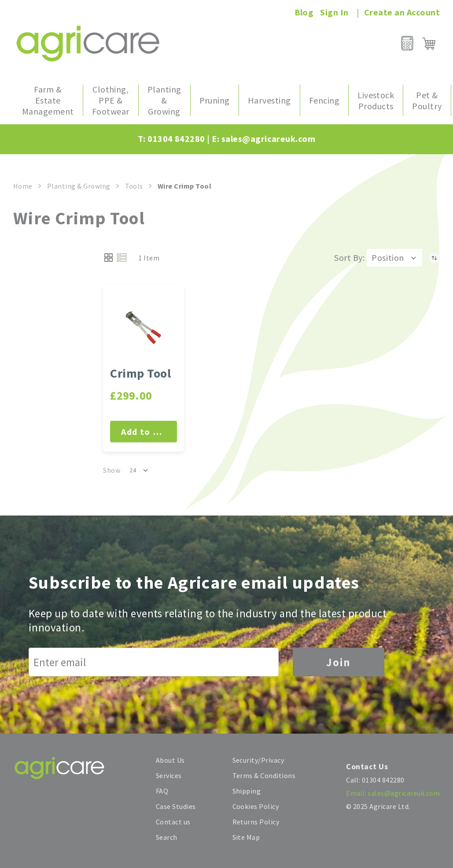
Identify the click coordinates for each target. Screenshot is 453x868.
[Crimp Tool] (144, 328)
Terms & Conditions (264, 775)
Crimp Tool (140, 373)
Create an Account (402, 12)
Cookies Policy (256, 806)
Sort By (348, 258)
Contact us (173, 822)
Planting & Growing (79, 186)
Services (169, 775)
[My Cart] (429, 44)
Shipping (247, 791)
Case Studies (176, 806)
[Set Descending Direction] (434, 258)
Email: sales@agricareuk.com (393, 793)
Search (167, 837)
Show (112, 470)
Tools (134, 186)
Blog (304, 12)
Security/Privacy (258, 760)
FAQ (162, 791)
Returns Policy (256, 822)
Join (339, 662)
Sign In (334, 12)
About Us (170, 760)
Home (23, 186)
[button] (394, 258)
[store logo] (88, 43)
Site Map (246, 837)
